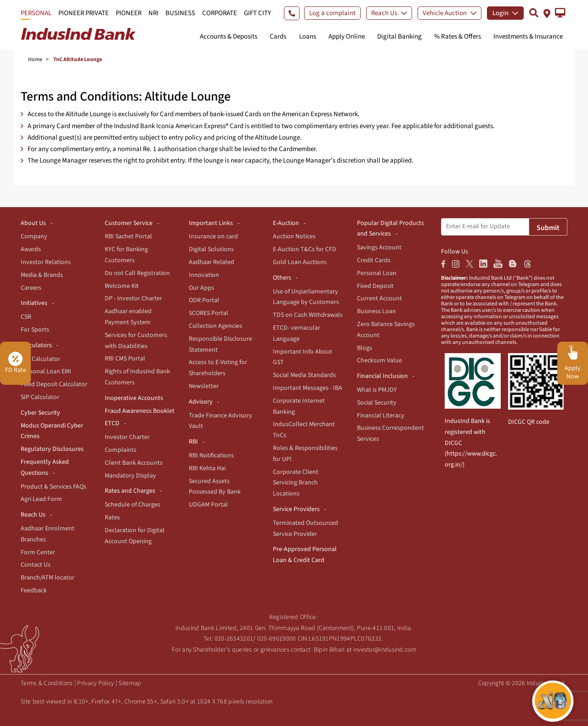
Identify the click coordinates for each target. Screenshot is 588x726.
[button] (560, 13)
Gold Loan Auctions (300, 262)
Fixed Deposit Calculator (54, 384)
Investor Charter (127, 437)
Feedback (34, 591)
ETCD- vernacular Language (297, 333)
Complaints (121, 450)
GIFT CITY (257, 13)
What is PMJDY (377, 390)
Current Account (379, 298)
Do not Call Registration (137, 273)
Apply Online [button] (347, 37)
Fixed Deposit (375, 286)
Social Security (377, 403)
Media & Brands (42, 275)
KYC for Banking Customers (126, 255)
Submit (548, 228)
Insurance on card (213, 236)
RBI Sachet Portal (128, 236)
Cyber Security (40, 413)
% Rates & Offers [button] (458, 37)
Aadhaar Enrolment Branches (48, 534)
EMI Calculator (40, 359)
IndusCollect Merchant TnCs (304, 430)
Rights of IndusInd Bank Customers (137, 377)
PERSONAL (36, 13)
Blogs (365, 348)
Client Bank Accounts (134, 463)
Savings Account (379, 248)
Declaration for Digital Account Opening (135, 536)
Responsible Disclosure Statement (220, 344)
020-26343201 (234, 639)
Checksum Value (379, 360)
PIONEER (129, 13)
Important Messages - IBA (308, 388)
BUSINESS (180, 13)
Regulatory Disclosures (52, 449)
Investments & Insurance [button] (528, 37)
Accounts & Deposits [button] (229, 37)
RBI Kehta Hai (207, 468)
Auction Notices (294, 236)
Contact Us (36, 565)
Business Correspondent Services (390, 433)
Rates (112, 518)
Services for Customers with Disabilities (136, 341)
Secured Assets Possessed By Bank (215, 487)
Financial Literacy (381, 416)
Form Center (38, 552)
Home (35, 59)
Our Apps (201, 288)
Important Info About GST (302, 357)
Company (34, 236)
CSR (26, 317)
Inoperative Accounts (134, 398)
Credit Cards (374, 260)
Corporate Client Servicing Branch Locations (296, 483)
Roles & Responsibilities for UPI (305, 454)
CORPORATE (220, 13)
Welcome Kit (122, 286)
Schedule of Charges (133, 505)
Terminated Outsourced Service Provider (305, 529)
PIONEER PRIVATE (84, 13)
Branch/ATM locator (48, 578)
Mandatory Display (130, 476)
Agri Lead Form (41, 499)
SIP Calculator (40, 397)
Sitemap (130, 683)
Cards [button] (278, 37)
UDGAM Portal (208, 505)
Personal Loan (377, 273)
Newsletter (204, 386)
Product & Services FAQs (54, 487)
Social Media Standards (304, 375)
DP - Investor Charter (133, 298)
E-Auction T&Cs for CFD (305, 249)
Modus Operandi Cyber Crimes (52, 431)
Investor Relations (46, 262)
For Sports (35, 330)
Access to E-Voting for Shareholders (218, 368)
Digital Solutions (211, 249)
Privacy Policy (96, 683)
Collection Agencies (215, 326)
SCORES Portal (209, 313)
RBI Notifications (211, 456)
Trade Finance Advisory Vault (220, 421)
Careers (31, 288)
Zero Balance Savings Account (386, 330)
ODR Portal (204, 300)
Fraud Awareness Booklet (140, 411)
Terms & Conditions (47, 683)
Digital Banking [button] (399, 37)
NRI (153, 13)
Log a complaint (332, 13)
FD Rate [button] (16, 363)
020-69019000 (277, 639)
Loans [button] (308, 37)
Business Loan (376, 311)
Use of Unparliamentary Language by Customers (306, 297)
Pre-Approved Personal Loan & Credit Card (305, 555)
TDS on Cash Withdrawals (308, 315)
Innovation (204, 275)
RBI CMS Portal (125, 359)
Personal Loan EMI (46, 371)
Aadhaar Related (212, 262)
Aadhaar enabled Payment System (128, 317)
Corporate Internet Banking (299, 406)
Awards (31, 249)
